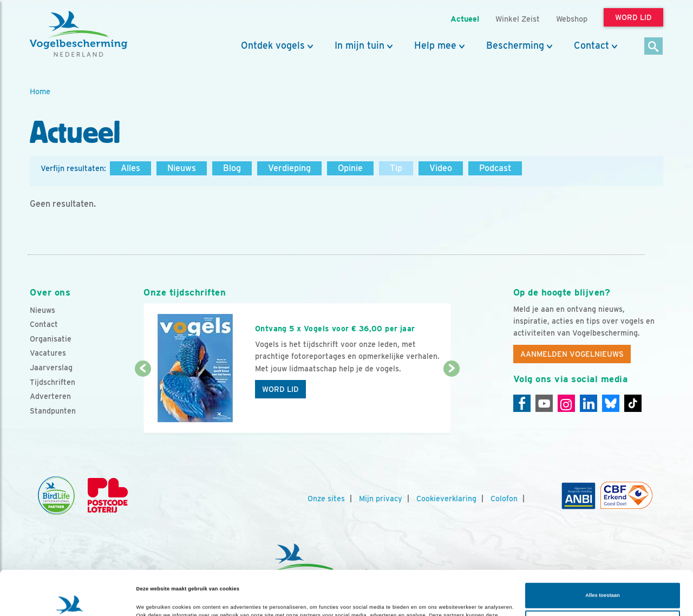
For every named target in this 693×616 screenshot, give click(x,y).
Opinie (350, 168)
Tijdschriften (53, 382)
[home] (79, 34)
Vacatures (48, 353)
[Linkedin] (589, 403)
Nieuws (182, 168)
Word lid (280, 389)
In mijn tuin (359, 45)
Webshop (572, 19)
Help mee (435, 45)
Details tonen (153, 598)
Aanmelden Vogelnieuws (572, 354)
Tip (396, 168)
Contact (591, 45)
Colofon (504, 499)
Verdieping (289, 168)
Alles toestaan (602, 551)
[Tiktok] (633, 403)
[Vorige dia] (143, 402)
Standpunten (53, 411)
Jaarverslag (51, 368)
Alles (130, 168)
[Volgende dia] (451, 402)
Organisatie (51, 339)
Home (40, 91)
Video (441, 168)
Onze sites (326, 499)
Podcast (495, 168)
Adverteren (50, 396)
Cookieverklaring (446, 499)
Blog (232, 168)
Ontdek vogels (273, 45)
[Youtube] (544, 403)
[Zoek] (654, 47)
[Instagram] (566, 403)
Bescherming (515, 45)
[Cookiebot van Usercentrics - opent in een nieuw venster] (70, 598)
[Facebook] (522, 403)
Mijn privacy (381, 499)
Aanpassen (603, 579)
